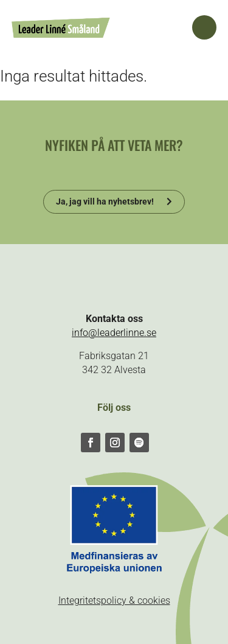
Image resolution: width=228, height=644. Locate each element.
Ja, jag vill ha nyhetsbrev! (105, 201)
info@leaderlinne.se (114, 333)
